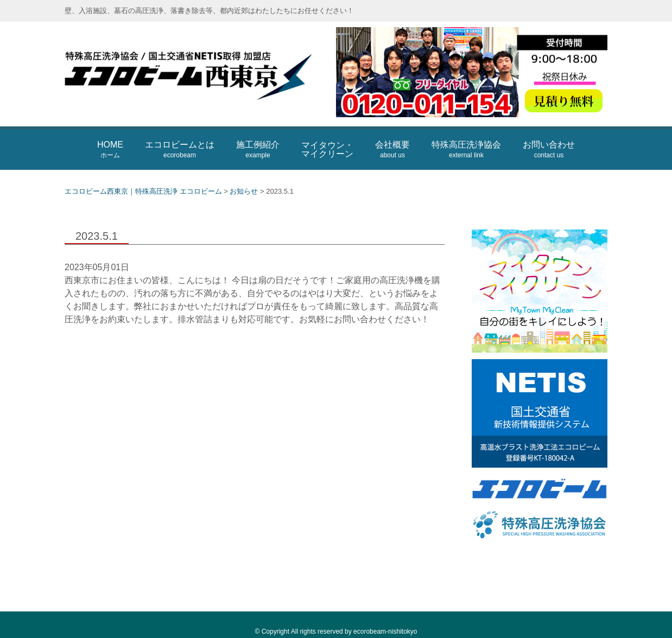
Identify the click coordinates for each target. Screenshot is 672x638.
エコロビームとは (180, 149)
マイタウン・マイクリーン (327, 149)
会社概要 (392, 149)
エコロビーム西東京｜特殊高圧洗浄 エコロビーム (195, 74)
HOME (110, 149)
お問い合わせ (549, 149)
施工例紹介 (258, 149)
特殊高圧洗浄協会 (466, 149)
